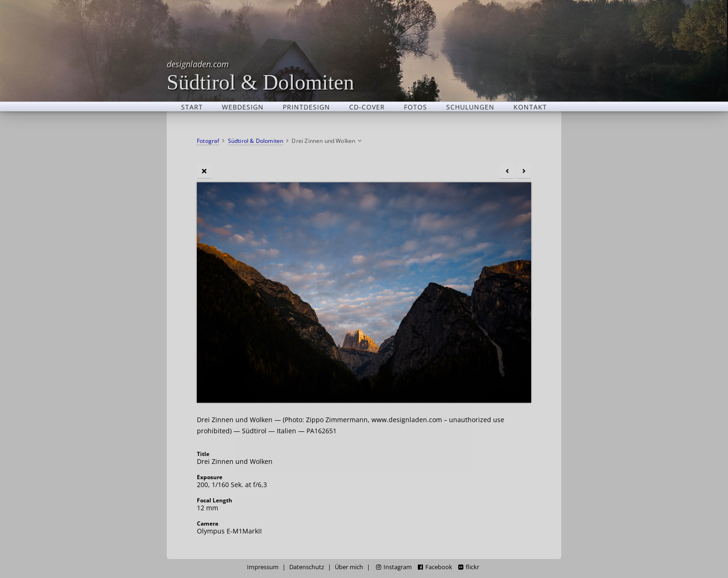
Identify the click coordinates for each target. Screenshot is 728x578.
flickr (469, 567)
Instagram (394, 567)
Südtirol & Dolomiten (260, 75)
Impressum (263, 567)
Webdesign (243, 107)
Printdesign (306, 107)
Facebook (435, 567)
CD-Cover (367, 107)
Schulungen (470, 107)
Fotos (416, 107)
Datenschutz (307, 567)
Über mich (349, 567)
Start (192, 107)
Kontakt (530, 107)
